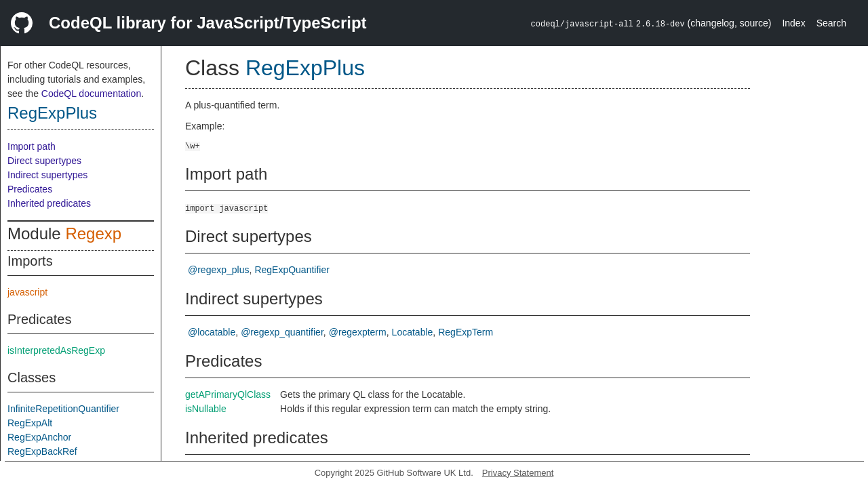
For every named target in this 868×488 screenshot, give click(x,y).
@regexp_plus (219, 270)
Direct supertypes (44, 161)
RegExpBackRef (42, 451)
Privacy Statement (518, 473)
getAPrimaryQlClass (228, 394)
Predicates (30, 189)
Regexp (93, 233)
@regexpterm (358, 332)
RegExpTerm (466, 332)
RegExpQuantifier (292, 270)
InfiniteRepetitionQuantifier (63, 409)
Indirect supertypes (47, 175)
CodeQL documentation (91, 94)
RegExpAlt (30, 423)
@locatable (212, 332)
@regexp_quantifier (282, 332)
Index (793, 23)
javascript (27, 292)
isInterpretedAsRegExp (56, 350)
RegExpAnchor (39, 437)
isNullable (206, 409)
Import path (32, 146)
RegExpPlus (52, 113)
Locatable (413, 332)
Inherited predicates (49, 203)
